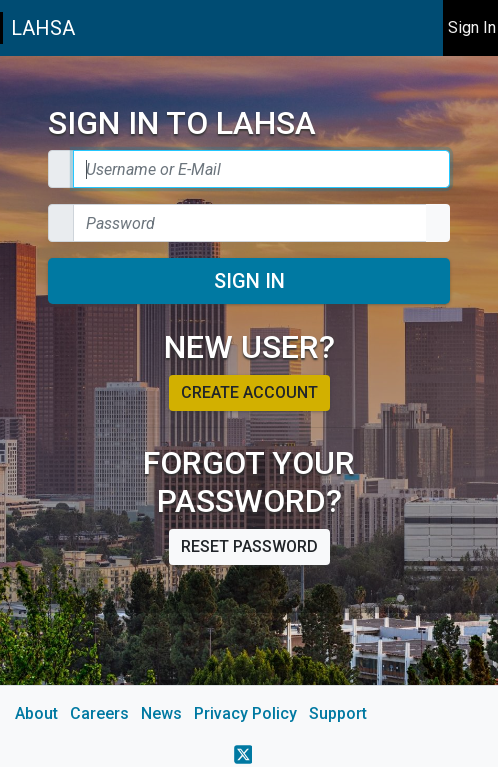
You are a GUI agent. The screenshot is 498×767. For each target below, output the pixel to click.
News (161, 713)
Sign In (249, 281)
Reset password (249, 546)
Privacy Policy (245, 713)
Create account (249, 392)
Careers (99, 713)
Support (338, 713)
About (36, 713)
